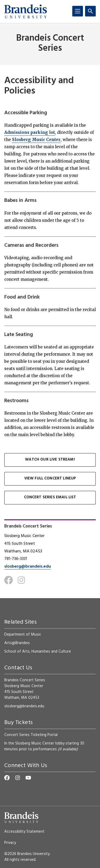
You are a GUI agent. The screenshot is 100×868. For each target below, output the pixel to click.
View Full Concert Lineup (50, 478)
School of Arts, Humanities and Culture (38, 652)
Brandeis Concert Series (50, 43)
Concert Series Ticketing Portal (31, 735)
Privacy (10, 843)
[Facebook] (9, 580)
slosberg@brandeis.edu (28, 567)
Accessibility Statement (24, 832)
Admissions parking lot (30, 132)
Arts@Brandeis (17, 643)
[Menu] (78, 11)
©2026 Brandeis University (27, 854)
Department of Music (23, 635)
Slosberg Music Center (36, 140)
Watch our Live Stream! (50, 460)
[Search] (90, 11)
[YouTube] (28, 778)
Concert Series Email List (50, 497)
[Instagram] (21, 580)
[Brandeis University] (26, 11)
